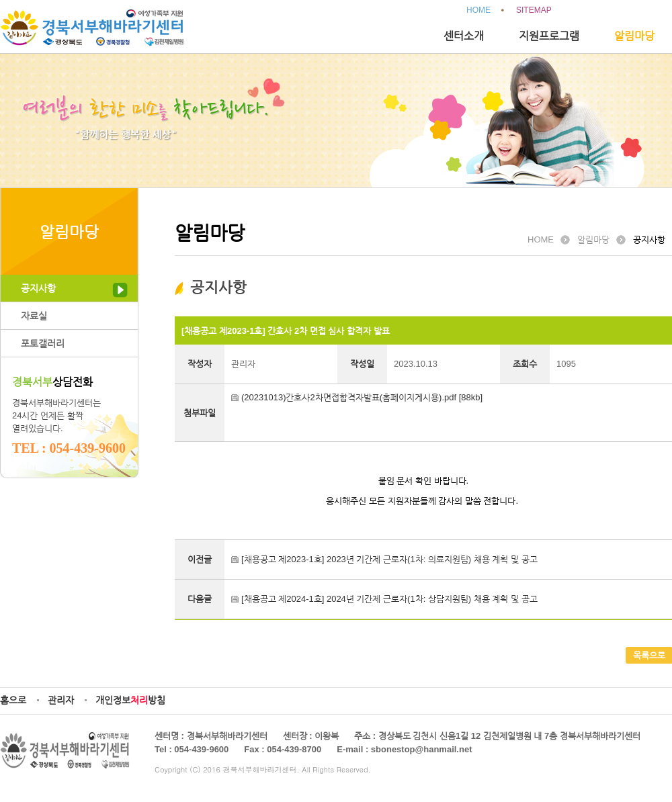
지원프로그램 (549, 36)
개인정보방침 (130, 700)
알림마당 (634, 36)
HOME (478, 10)
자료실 (34, 316)
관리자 (61, 700)
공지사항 (38, 288)
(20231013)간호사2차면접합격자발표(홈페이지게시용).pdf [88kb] (362, 397)
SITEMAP (534, 10)
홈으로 (13, 700)
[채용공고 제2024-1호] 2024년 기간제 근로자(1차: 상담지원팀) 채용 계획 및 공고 (389, 599)
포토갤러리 (43, 343)
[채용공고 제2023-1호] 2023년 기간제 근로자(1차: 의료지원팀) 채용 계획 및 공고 (389, 559)
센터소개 (464, 36)
